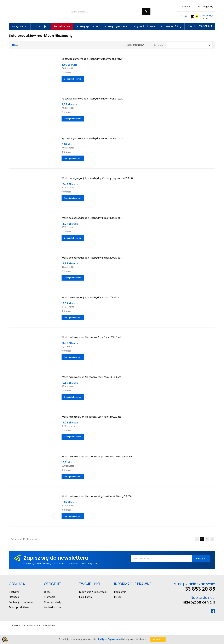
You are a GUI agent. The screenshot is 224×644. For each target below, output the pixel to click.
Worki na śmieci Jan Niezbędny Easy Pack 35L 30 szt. (91, 377)
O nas (47, 592)
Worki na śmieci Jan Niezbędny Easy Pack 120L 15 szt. (91, 337)
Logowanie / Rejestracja (93, 592)
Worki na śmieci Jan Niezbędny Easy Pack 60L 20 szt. (91, 417)
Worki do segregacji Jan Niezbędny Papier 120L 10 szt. (92, 218)
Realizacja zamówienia (22, 602)
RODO (118, 597)
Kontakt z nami (53, 607)
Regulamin (120, 592)
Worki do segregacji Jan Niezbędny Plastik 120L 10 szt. (92, 258)
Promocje (50, 597)
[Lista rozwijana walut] (187, 7)
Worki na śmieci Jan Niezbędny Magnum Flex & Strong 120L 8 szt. (98, 457)
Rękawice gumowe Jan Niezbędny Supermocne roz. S (92, 138)
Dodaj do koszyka (73, 79)
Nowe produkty (53, 602)
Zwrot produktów (19, 607)
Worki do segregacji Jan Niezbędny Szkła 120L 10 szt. (91, 297)
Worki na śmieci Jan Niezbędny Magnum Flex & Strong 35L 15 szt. (98, 496)
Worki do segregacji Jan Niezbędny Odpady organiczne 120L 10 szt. (99, 178)
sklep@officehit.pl (199, 602)
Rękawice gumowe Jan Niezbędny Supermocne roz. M (92, 99)
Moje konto (85, 597)
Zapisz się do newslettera (56, 558)
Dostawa (14, 592)
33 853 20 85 (200, 589)
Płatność (14, 597)
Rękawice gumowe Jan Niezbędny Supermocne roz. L (92, 59)
